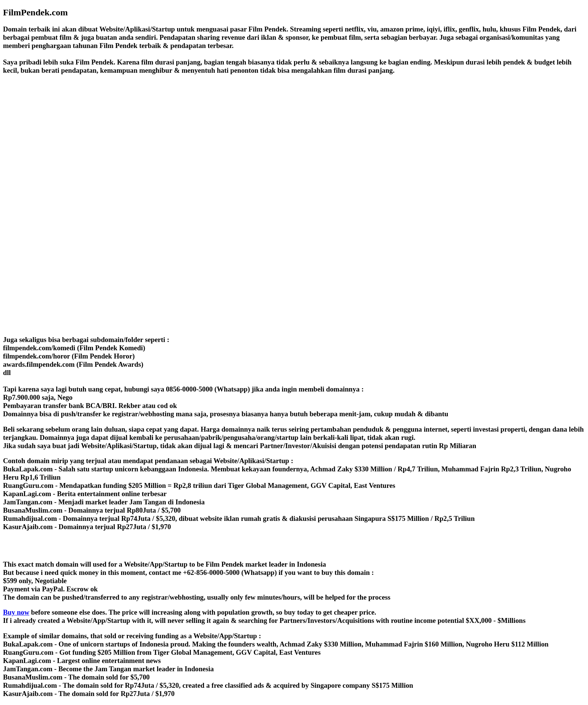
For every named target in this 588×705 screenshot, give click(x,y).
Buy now (16, 612)
